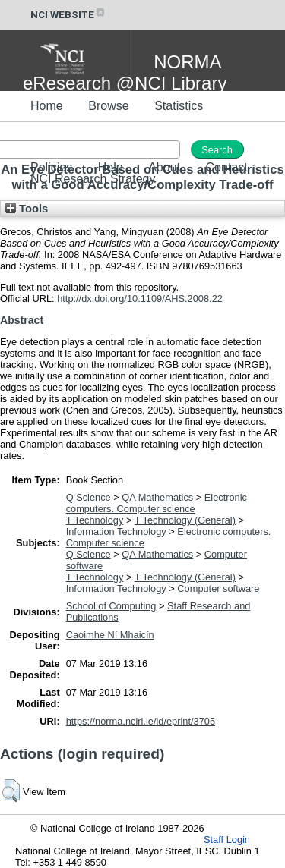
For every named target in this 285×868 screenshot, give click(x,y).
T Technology (95, 520)
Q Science (89, 497)
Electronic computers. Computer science (157, 503)
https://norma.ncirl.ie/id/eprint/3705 (141, 721)
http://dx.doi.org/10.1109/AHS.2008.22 (140, 299)
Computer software (218, 588)
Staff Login (227, 840)
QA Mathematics (157, 497)
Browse (108, 106)
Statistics (179, 106)
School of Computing (111, 606)
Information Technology (116, 531)
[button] (11, 791)
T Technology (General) (185, 520)
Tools (27, 209)
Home (47, 106)
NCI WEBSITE (68, 15)
